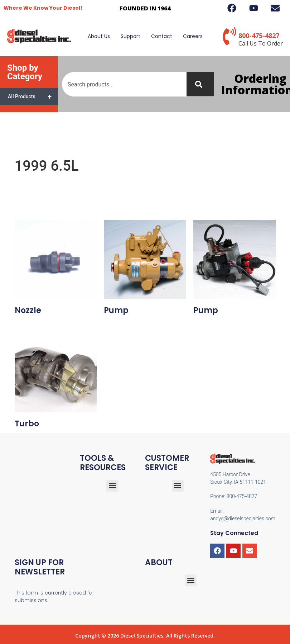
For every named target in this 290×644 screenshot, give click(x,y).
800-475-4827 (259, 35)
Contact (162, 36)
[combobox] (124, 84)
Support (130, 36)
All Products (33, 96)
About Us (99, 36)
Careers (193, 36)
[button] (178, 486)
